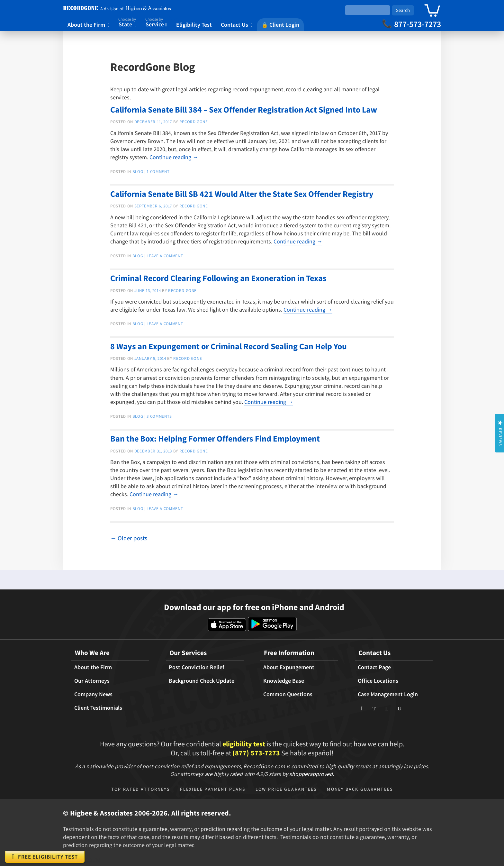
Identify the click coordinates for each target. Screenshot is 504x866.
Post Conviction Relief (197, 667)
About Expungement (289, 667)
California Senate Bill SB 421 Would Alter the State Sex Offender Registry (242, 194)
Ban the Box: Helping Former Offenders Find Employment (215, 438)
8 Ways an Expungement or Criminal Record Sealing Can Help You (229, 346)
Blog (138, 172)
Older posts (129, 538)
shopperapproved (311, 774)
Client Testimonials (98, 708)
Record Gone (194, 122)
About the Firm (89, 24)
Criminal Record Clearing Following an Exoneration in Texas (218, 278)
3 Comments (159, 416)
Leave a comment (165, 256)
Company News (93, 694)
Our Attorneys (92, 681)
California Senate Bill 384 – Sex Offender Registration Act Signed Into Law (244, 109)
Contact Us (237, 24)
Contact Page (374, 667)
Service (156, 22)
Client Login (280, 24)
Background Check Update (202, 681)
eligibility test (244, 744)
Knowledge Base (284, 681)
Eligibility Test (194, 24)
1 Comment (158, 172)
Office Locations (378, 681)
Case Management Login (388, 694)
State (127, 22)
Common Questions (288, 694)
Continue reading (174, 157)
